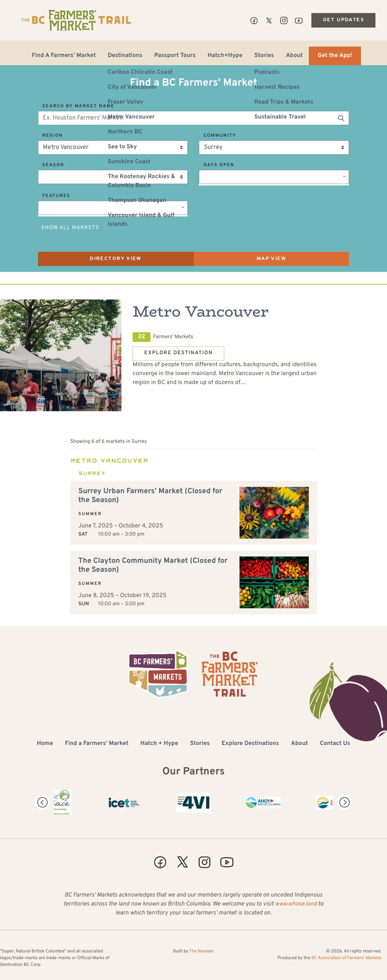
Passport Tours (175, 56)
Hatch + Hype (159, 744)
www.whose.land (296, 904)
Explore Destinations (250, 744)
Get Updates (343, 20)
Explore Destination (178, 353)
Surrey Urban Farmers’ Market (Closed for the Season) (150, 496)
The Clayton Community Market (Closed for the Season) (153, 565)
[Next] (345, 802)
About (294, 56)
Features (56, 196)
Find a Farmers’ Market (96, 744)
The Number (202, 951)
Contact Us (335, 744)
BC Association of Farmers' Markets (346, 958)
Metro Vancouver (201, 311)
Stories (264, 56)
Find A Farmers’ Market (64, 56)
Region (53, 136)
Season (53, 165)
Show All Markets (70, 228)
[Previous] (42, 802)
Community (220, 136)
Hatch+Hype (225, 56)
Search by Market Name (78, 106)
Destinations (125, 56)
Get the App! (335, 56)
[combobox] (274, 177)
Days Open (219, 165)
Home (45, 744)
